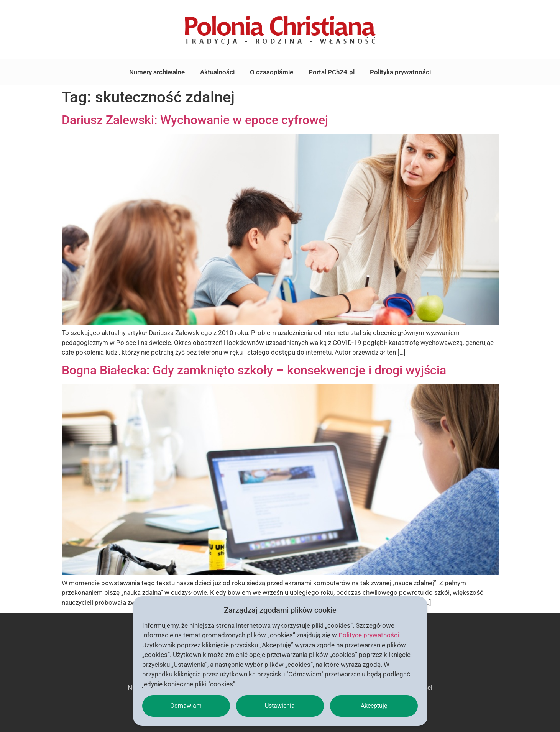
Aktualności (217, 72)
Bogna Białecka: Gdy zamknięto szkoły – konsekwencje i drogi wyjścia (254, 370)
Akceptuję (374, 706)
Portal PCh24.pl (332, 72)
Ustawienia (280, 706)
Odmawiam (186, 706)
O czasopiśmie (272, 72)
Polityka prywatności (400, 72)
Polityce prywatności (369, 635)
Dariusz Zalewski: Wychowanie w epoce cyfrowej (195, 120)
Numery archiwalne (157, 72)
